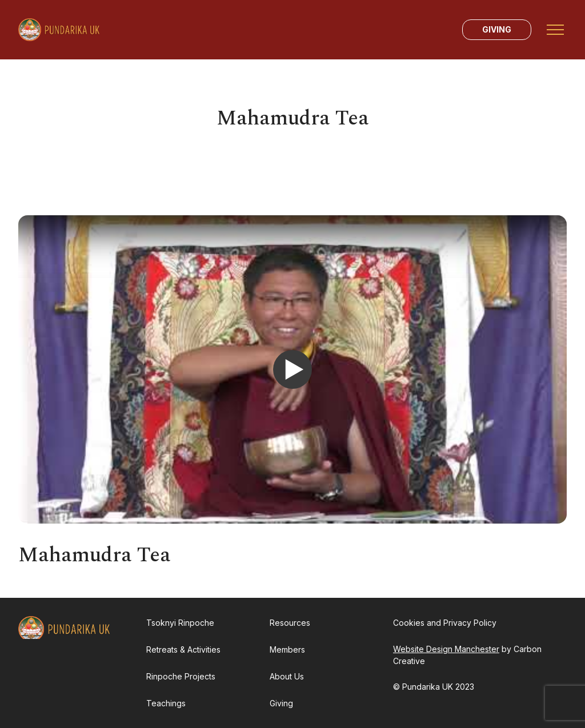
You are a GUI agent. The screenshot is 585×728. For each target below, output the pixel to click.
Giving (497, 29)
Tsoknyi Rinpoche (180, 623)
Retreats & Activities (183, 649)
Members (287, 649)
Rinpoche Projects (181, 676)
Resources (290, 623)
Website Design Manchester (446, 649)
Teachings (166, 703)
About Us (287, 676)
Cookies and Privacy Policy (445, 623)
